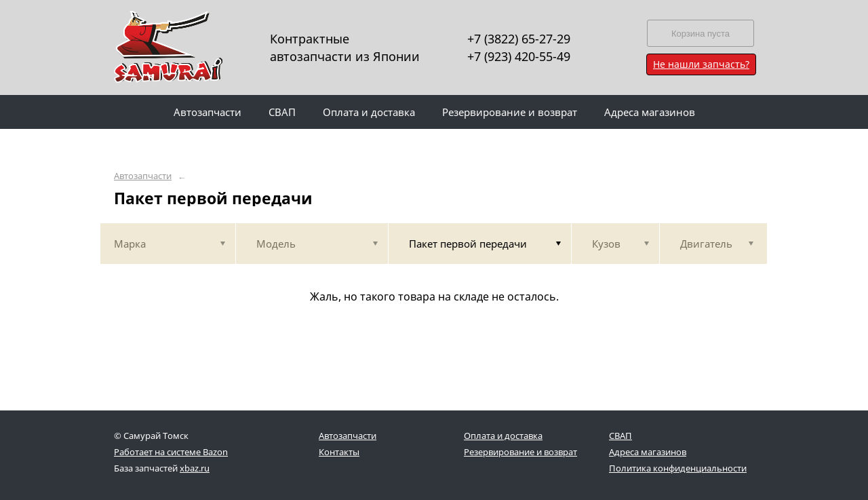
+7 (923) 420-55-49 (519, 56)
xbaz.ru (195, 468)
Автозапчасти (143, 176)
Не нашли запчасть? (701, 64)
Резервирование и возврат (520, 452)
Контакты (339, 452)
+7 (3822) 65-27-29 (519, 39)
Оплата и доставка (503, 436)
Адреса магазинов (648, 452)
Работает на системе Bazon (171, 452)
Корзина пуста (701, 34)
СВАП (620, 436)
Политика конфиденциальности (678, 468)
